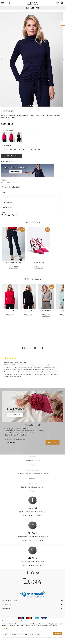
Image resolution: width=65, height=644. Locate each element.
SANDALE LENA (39, 263)
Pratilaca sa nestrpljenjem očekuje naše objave (33, 537)
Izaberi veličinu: (6, 146)
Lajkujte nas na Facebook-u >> (32, 515)
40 (19, 149)
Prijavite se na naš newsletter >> (32, 565)
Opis (32, 193)
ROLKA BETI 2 (46, 311)
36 (11, 149)
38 (15, 149)
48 (35, 149)
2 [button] (31, 106)
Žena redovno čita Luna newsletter (33, 562)
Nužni (7, 634)
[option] (32, 8)
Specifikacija (32, 202)
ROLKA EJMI (10, 311)
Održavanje (32, 207)
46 (31, 149)
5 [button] (37, 106)
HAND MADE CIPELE (33, 8)
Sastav (32, 198)
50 (39, 149)
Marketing (25, 634)
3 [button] (33, 106)
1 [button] (29, 106)
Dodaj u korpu (12, 156)
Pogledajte (32, 465)
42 (23, 149)
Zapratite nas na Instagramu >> (32, 540)
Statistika (15, 634)
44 (27, 149)
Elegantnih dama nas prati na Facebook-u (32, 511)
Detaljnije (5, 628)
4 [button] (35, 106)
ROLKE (3, 180)
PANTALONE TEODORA (14, 263)
